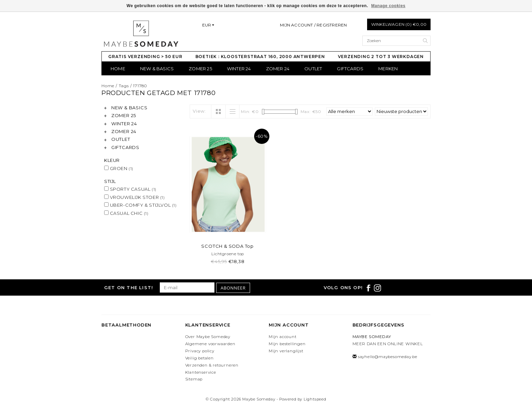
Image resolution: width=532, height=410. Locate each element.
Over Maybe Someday (208, 337)
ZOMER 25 (200, 69)
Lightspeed (315, 399)
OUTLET (313, 69)
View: (199, 111)
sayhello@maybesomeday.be (388, 357)
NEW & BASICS (157, 69)
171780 (140, 86)
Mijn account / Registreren (313, 25)
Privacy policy (200, 351)
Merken (388, 69)
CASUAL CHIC (126, 213)
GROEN (119, 168)
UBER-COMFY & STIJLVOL (140, 205)
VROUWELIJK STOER (135, 197)
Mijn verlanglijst (286, 351)
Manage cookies (388, 6)
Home (118, 69)
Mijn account (283, 337)
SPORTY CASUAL (130, 189)
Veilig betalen (199, 358)
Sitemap (194, 379)
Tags (124, 86)
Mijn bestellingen (287, 344)
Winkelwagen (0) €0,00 (399, 24)
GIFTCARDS (350, 69)
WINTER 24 (239, 69)
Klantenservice (201, 372)
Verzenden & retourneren (212, 365)
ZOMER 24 (278, 69)
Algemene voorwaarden (210, 344)
